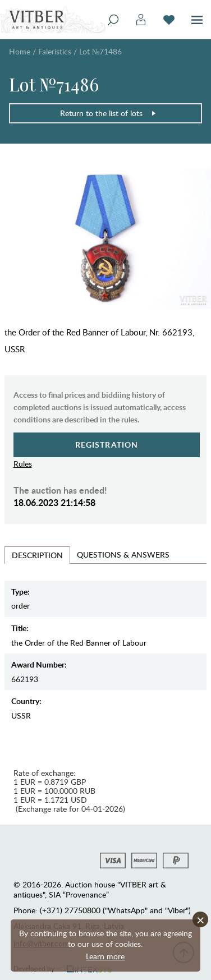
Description (37, 555)
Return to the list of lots (108, 113)
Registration (107, 445)
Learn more (105, 956)
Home (20, 51)
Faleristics (55, 51)
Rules (23, 464)
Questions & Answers (123, 555)
